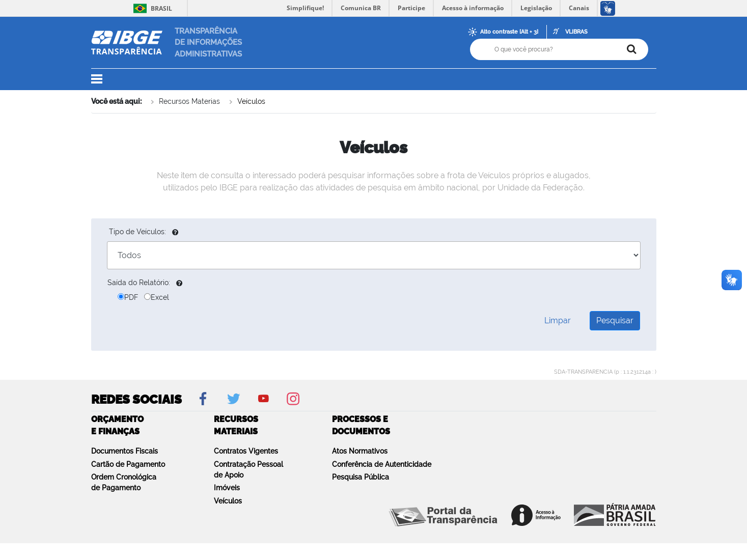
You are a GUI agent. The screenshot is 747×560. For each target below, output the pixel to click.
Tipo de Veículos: (137, 232)
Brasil (151, 8)
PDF (128, 297)
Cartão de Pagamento (128, 464)
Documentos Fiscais (124, 451)
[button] (103, 79)
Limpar (558, 320)
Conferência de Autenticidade (382, 464)
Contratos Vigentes (246, 451)
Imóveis (227, 488)
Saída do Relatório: (139, 283)
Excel (157, 297)
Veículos (251, 101)
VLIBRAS (576, 32)
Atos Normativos (360, 451)
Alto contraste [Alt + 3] (509, 32)
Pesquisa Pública (361, 477)
